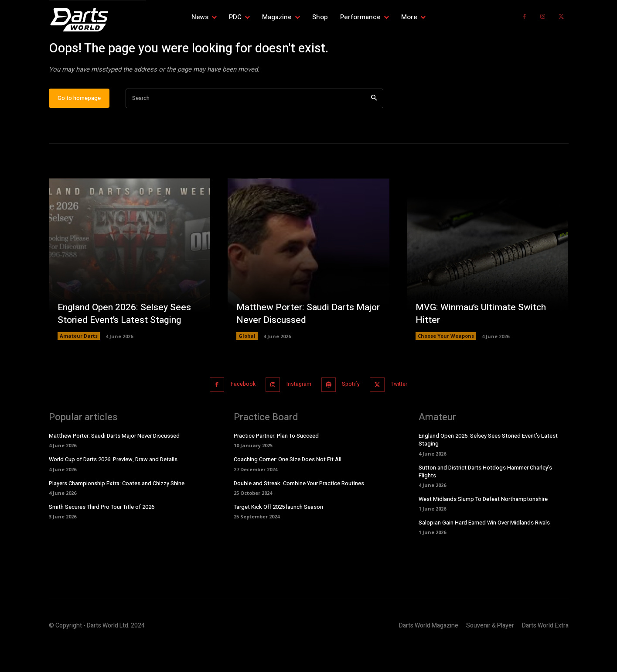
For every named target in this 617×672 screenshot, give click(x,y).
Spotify (354, 413)
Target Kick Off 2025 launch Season (278, 534)
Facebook (236, 413)
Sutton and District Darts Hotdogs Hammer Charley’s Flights (485, 499)
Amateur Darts (79, 365)
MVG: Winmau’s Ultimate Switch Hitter (484, 342)
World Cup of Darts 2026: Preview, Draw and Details (113, 487)
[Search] (374, 127)
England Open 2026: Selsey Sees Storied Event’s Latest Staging (126, 342)
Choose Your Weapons (446, 365)
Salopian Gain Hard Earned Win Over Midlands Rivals (484, 550)
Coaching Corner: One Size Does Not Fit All (288, 487)
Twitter (408, 413)
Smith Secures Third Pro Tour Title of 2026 (102, 534)
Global (247, 365)
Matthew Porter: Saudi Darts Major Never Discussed (298, 342)
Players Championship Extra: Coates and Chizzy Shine (117, 511)
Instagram (297, 413)
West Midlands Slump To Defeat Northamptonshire (483, 526)
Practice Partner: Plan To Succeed (276, 463)
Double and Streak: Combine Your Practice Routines (299, 511)
